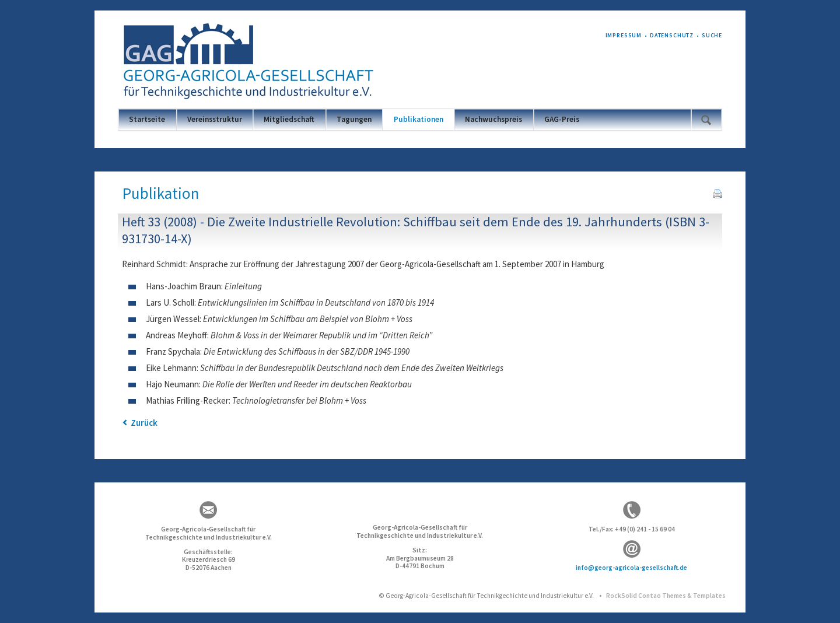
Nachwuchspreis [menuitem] (494, 119)
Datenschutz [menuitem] (672, 35)
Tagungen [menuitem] (354, 119)
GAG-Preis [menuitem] (562, 119)
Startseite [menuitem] (147, 119)
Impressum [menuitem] (624, 35)
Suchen (706, 120)
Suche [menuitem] (712, 35)
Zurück (144, 423)
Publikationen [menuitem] (419, 119)
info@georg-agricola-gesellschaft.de (631, 568)
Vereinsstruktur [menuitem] (215, 119)
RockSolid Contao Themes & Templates (666, 596)
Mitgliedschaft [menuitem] (289, 119)
